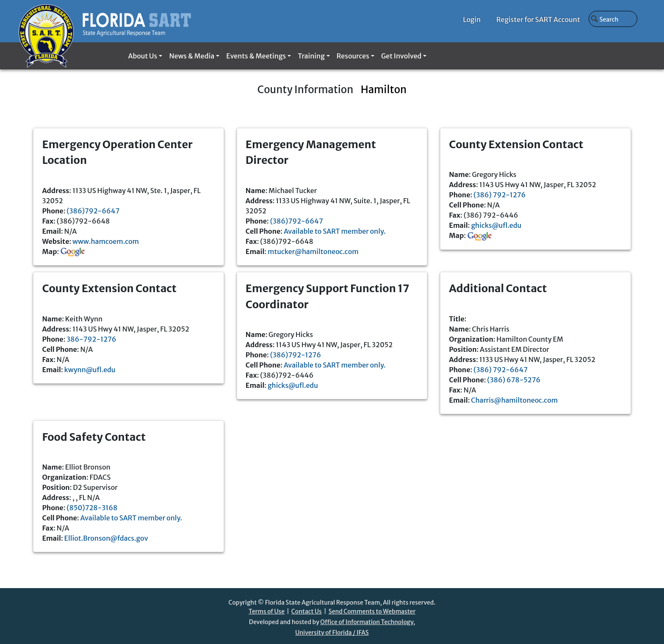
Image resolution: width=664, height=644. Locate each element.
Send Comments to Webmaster (372, 611)
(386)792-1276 (296, 355)
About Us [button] (142, 56)
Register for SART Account (538, 19)
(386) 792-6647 (501, 370)
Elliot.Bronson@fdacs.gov (106, 538)
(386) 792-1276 (499, 195)
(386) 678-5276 (514, 380)
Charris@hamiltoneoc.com (514, 400)
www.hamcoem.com (106, 241)
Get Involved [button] (401, 56)
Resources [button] (353, 56)
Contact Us (307, 611)
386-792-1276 (91, 339)
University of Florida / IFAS (332, 633)
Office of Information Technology (367, 622)
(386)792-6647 (93, 211)
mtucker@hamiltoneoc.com (313, 252)
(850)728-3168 (92, 508)
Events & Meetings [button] (256, 56)
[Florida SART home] (105, 21)
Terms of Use (267, 611)
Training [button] (311, 56)
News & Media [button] (192, 56)
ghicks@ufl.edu (496, 225)
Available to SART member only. (335, 231)
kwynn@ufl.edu (90, 370)
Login (472, 19)
